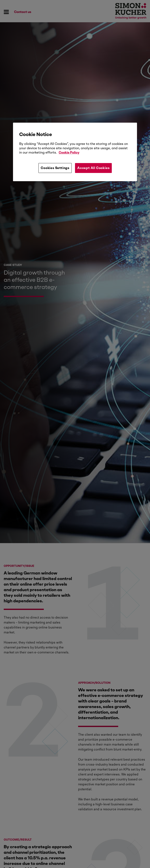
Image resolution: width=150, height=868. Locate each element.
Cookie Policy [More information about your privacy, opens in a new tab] (69, 152)
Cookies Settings (55, 168)
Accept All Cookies (93, 168)
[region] (75, 152)
